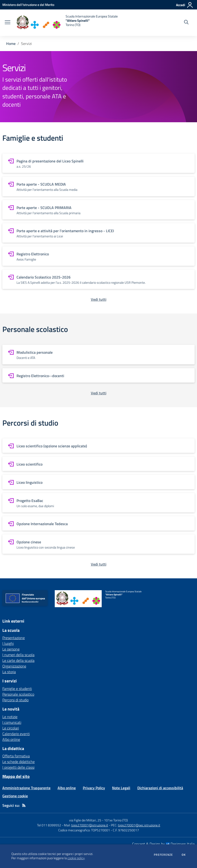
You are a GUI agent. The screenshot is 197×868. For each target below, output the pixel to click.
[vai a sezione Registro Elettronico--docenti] (98, 375)
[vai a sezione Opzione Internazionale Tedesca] (98, 523)
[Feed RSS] (24, 805)
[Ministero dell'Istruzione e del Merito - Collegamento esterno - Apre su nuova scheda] (28, 5)
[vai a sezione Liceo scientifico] (98, 464)
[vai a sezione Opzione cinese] (98, 544)
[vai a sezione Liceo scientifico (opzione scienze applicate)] (98, 446)
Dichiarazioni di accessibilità (160, 788)
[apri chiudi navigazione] (8, 23)
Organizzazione (14, 666)
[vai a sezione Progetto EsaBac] (98, 503)
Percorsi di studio (15, 700)
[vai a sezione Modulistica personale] (98, 354)
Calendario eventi (16, 734)
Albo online (11, 739)
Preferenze (163, 855)
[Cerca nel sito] (186, 23)
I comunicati (12, 722)
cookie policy (76, 858)
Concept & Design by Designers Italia (163, 844)
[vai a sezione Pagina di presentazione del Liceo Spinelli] (98, 163)
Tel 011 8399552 (49, 825)
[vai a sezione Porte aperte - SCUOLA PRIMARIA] (98, 210)
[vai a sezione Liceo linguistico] (98, 482)
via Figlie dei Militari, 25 (85, 820)
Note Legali (121, 788)
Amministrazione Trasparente (26, 788)
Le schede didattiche (19, 762)
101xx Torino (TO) (116, 820)
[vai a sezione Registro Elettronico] (98, 256)
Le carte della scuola (18, 660)
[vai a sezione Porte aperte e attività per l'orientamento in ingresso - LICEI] (98, 233)
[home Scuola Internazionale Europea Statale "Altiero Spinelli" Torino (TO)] (66, 23)
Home (11, 44)
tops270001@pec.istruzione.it (139, 825)
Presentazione (14, 638)
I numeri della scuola (18, 655)
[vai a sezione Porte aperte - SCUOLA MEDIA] (98, 186)
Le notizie (10, 717)
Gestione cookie (15, 796)
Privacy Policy (94, 788)
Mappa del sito (16, 776)
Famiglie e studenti (17, 689)
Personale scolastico (18, 694)
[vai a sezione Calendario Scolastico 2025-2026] (98, 279)
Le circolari (11, 728)
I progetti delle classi (18, 767)
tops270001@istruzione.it (90, 825)
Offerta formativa (16, 756)
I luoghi (8, 643)
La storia (9, 672)
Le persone (11, 649)
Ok (184, 855)
